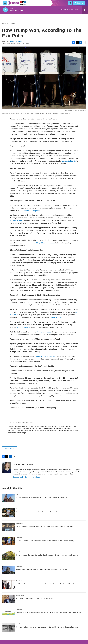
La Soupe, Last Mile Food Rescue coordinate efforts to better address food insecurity (45, 541)
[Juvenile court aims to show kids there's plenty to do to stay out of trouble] (8, 570)
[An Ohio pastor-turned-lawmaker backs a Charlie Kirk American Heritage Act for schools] (8, 584)
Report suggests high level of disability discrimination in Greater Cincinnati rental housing (47, 555)
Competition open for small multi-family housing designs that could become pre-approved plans (49, 613)
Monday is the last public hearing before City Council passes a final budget (41, 497)
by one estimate (56, 317)
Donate (80, 3)
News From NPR (8, 24)
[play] (5, 10)
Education (19, 509)
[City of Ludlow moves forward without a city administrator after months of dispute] (8, 527)
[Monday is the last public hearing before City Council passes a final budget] (8, 498)
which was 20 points (32, 210)
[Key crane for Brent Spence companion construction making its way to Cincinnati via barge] (8, 628)
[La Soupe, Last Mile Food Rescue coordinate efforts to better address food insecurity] (8, 541)
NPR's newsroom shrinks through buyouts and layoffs (34, 598)
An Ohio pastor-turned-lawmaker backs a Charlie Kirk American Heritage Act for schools (46, 584)
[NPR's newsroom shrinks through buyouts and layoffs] (8, 599)
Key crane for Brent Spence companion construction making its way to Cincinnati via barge (47, 627)
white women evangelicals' (46, 356)
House (48, 332)
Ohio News (19, 581)
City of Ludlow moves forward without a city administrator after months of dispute (44, 526)
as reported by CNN (70, 161)
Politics (18, 494)
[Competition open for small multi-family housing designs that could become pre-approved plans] (8, 613)
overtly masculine (24, 327)
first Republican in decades (44, 243)
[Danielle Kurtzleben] (6, 468)
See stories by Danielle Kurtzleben (27, 477)
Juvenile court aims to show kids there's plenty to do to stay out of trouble (41, 569)
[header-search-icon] (70, 3)
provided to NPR (16, 220)
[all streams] (85, 10)
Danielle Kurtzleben (17, 42)
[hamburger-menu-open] (5, 3)
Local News (19, 523)
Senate (39, 332)
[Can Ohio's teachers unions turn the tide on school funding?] (8, 512)
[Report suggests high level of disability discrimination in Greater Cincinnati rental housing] (8, 556)
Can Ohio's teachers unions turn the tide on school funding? (36, 512)
